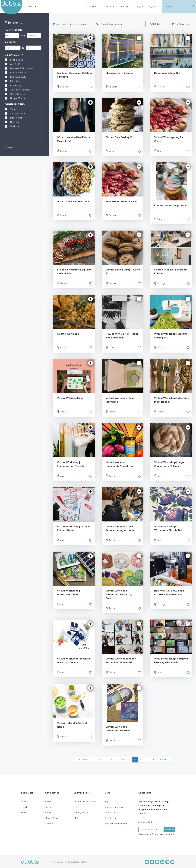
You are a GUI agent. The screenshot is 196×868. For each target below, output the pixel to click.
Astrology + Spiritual (20, 90)
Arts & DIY (15, 64)
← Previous (83, 759)
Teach (24, 807)
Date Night (15, 122)
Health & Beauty (18, 77)
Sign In (141, 6)
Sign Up (153, 6)
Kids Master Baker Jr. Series (171, 205)
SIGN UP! (169, 829)
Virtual (13, 109)
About (24, 801)
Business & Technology (22, 68)
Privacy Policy (81, 813)
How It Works (52, 818)
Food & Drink (17, 60)
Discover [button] (94, 6)
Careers (49, 824)
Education (15, 81)
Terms (77, 807)
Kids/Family (16, 85)
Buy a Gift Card (112, 801)
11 (154, 759)
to (23, 48)
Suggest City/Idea (114, 807)
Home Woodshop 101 (167, 73)
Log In (48, 807)
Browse (49, 801)
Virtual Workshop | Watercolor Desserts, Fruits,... (119, 594)
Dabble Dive (111, 813)
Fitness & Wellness (19, 73)
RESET (9, 148)
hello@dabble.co (147, 822)
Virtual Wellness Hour (70, 398)
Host (24, 813)
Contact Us (145, 793)
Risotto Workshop (68, 334)
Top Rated (15, 126)
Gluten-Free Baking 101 (120, 137)
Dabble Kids (16, 118)
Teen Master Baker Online (121, 201)
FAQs (76, 818)
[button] (32, 6)
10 (147, 759)
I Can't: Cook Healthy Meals (73, 201)
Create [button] (109, 6)
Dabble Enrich (112, 818)
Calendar (123, 6)
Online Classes (18, 94)
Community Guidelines (85, 801)
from (23, 36)
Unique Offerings (18, 98)
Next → (165, 759)
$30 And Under (18, 113)
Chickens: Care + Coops (119, 73)
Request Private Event (116, 824)
